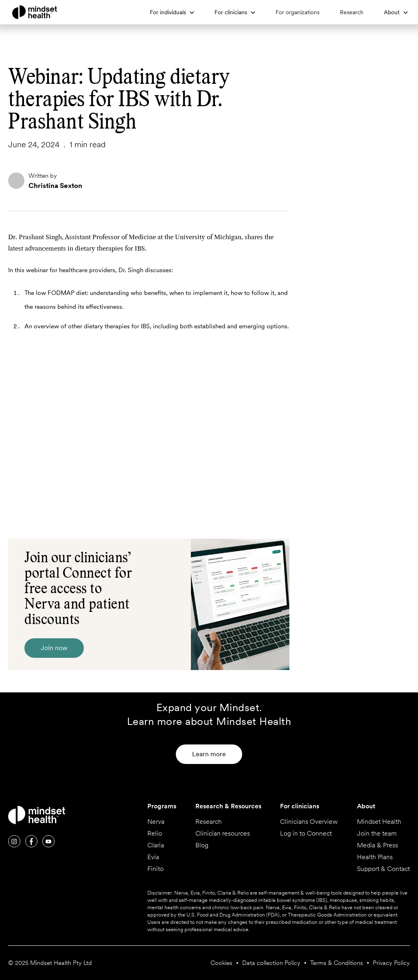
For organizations (298, 12)
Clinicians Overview (309, 822)
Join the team (377, 834)
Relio (155, 834)
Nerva (156, 822)
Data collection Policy (271, 963)
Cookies (221, 963)
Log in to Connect (306, 834)
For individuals (168, 12)
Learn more (209, 754)
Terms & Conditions (337, 963)
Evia (153, 857)
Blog (202, 845)
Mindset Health (379, 822)
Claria (156, 845)
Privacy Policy (391, 963)
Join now (54, 648)
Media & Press (378, 845)
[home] (49, 12)
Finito (155, 869)
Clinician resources (223, 834)
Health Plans (375, 857)
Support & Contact (383, 869)
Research (352, 12)
